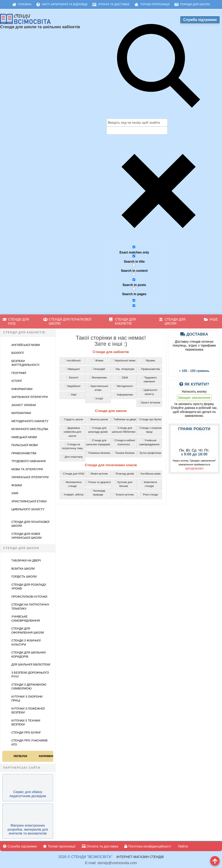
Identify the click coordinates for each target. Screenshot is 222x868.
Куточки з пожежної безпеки (28, 711)
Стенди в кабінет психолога (124, 442)
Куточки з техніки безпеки (26, 723)
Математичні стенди (72, 484)
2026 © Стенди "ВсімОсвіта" (85, 857)
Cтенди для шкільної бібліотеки (124, 430)
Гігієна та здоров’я (98, 482)
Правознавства (24, 453)
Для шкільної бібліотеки (31, 664)
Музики (149, 360)
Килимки (46, 756)
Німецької (72, 369)
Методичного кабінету (30, 421)
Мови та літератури (27, 469)
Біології (18, 353)
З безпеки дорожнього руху (30, 675)
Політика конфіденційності (147, 846)
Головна (22, 4)
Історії (17, 381)
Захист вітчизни (149, 402)
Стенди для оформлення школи (28, 631)
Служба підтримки (200, 20)
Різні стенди (149, 494)
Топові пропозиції (152, 4)
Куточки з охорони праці (27, 699)
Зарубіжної (72, 386)
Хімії (15, 493)
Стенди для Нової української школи (27, 536)
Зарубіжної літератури (30, 397)
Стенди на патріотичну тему (72, 446)
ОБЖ (124, 377)
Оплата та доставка (111, 4)
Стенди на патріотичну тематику (30, 607)
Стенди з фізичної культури (26, 643)
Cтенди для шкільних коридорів (98, 442)
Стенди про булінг (26, 733)
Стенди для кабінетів (122, 321)
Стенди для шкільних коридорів (29, 655)
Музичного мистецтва (30, 429)
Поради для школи (192, 4)
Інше (211, 319)
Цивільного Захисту (28, 509)
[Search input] (137, 123)
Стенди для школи (172, 321)
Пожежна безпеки (98, 453)
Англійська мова (149, 474)
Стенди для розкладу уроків (29, 587)
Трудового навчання (28, 461)
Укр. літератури (124, 369)
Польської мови (24, 445)
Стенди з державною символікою (29, 687)
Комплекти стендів (149, 484)
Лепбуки (20, 756)
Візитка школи (23, 569)
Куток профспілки (149, 453)
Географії (19, 373)
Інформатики (22, 389)
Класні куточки (124, 494)
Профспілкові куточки (29, 597)
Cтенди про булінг (149, 419)
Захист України (24, 405)
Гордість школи (24, 576)
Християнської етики (29, 501)
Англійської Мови (26, 345)
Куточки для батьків (124, 484)
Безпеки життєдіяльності (25, 363)
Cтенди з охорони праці (149, 430)
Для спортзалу (72, 457)
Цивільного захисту (149, 392)
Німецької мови (24, 437)
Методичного (124, 386)
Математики (21, 413)
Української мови (124, 360)
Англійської (72, 360)
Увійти (182, 846)
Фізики (17, 485)
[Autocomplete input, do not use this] (137, 131)
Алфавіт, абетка (72, 494)
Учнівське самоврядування (26, 619)
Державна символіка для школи (72, 432)
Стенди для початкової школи (67, 321)
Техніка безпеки (124, 453)
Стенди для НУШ (16, 321)
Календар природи (98, 493)
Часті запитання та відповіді (62, 4)
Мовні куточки (98, 474)
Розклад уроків (124, 474)
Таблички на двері (26, 560)
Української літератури (30, 477)
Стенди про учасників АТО (29, 742)
